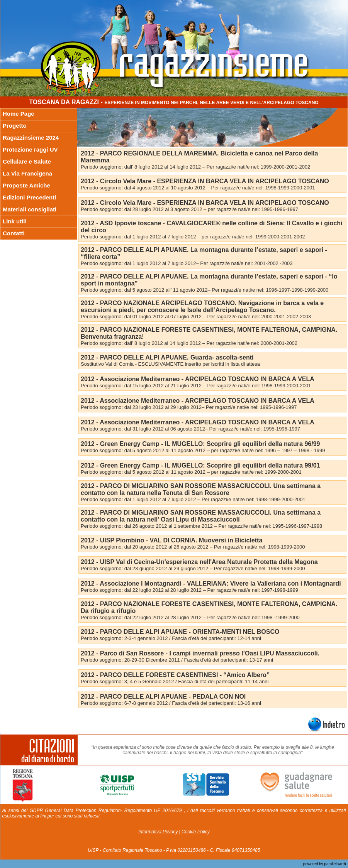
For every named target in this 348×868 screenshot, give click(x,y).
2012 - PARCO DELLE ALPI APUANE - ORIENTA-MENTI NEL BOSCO (180, 632)
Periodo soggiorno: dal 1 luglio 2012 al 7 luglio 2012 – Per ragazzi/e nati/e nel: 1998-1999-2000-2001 (193, 499)
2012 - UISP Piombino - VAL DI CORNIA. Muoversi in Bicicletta (171, 540)
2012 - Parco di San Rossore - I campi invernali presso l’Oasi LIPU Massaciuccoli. (200, 653)
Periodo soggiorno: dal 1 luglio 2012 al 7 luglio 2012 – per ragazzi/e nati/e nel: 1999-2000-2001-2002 (193, 237)
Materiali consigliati (30, 209)
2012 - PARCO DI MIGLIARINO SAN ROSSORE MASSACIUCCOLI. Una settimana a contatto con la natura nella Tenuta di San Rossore (201, 489)
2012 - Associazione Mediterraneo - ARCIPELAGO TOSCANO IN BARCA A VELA (198, 379)
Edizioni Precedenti (29, 197)
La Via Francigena (27, 173)
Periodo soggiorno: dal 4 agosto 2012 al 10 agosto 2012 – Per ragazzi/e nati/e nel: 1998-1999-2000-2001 (198, 188)
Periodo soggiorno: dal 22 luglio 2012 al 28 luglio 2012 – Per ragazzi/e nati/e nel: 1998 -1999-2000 (190, 617)
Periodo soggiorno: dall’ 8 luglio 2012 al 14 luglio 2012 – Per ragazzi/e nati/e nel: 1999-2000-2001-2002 (195, 167)
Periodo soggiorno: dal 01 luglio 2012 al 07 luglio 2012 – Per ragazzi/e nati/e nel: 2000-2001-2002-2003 (196, 317)
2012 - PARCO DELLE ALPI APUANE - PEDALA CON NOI (163, 697)
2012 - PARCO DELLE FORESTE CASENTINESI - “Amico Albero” (175, 675)
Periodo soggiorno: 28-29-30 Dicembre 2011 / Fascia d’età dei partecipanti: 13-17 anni (177, 660)
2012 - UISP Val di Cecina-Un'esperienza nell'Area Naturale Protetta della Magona (199, 562)
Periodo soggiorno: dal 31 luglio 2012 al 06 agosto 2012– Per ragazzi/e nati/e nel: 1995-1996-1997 (190, 429)
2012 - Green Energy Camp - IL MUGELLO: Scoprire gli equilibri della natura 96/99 (200, 444)
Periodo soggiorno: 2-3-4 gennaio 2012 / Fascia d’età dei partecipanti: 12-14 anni (171, 638)
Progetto (15, 126)
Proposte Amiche (26, 185)
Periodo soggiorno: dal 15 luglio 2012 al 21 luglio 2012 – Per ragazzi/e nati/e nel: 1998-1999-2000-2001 (196, 386)
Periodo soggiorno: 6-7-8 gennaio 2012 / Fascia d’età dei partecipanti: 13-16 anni (171, 703)
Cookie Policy (196, 832)
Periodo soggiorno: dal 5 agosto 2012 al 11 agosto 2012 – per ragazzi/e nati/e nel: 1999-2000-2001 (191, 472)
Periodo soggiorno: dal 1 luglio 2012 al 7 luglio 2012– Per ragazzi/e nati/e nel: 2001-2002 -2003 (187, 263)
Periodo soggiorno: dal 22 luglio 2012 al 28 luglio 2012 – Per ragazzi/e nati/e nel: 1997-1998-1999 (189, 590)
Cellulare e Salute (27, 161)
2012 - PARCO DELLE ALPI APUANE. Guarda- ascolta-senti (167, 357)
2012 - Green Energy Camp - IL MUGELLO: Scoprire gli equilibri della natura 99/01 (200, 465)
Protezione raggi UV (30, 149)
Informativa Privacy (158, 832)
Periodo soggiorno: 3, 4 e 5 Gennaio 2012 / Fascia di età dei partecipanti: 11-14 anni (175, 681)
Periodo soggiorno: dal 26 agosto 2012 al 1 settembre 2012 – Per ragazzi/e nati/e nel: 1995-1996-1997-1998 (201, 526)
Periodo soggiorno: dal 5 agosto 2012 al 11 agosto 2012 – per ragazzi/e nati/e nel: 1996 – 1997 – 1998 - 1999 (203, 450)
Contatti (14, 233)
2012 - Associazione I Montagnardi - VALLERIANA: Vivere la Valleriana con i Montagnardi (211, 583)
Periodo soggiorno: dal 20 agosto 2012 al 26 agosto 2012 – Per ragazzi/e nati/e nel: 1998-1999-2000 (193, 547)
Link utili (15, 221)
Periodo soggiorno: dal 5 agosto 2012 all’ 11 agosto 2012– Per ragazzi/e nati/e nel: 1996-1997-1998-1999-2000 (205, 290)
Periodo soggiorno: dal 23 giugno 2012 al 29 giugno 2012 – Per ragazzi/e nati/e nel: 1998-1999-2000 (193, 568)
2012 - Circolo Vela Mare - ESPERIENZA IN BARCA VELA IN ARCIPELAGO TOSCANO (205, 181)
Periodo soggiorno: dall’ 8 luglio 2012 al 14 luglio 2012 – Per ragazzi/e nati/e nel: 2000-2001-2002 (189, 343)
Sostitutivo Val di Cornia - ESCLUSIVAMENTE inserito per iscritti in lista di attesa (170, 364)
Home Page (19, 114)
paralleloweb (335, 864)
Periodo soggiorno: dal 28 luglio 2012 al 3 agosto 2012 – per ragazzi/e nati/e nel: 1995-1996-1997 (189, 209)
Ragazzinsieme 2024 (31, 138)
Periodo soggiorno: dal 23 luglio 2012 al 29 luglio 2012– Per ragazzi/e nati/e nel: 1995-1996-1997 (189, 407)
